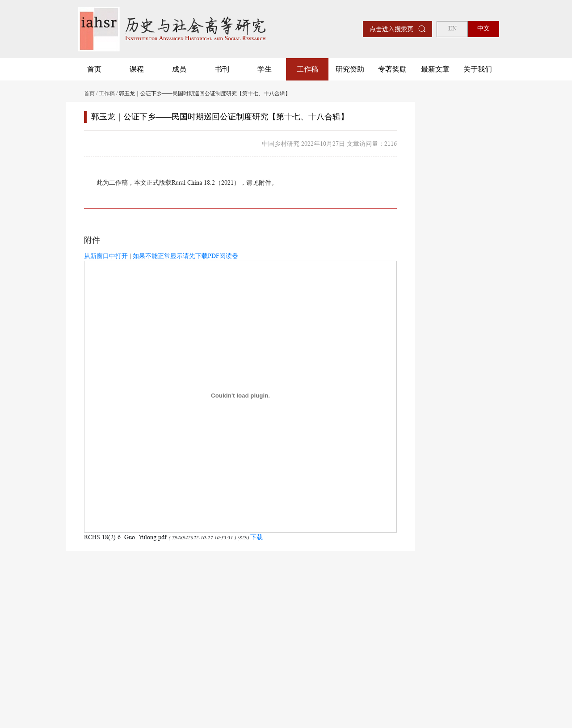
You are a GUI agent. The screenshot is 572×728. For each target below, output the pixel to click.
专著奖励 (392, 69)
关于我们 (478, 69)
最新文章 (435, 69)
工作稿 (307, 69)
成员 (179, 69)
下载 (257, 537)
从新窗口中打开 (106, 256)
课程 (137, 69)
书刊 (222, 69)
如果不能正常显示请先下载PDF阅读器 (185, 256)
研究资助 (350, 69)
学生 (265, 69)
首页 (94, 69)
